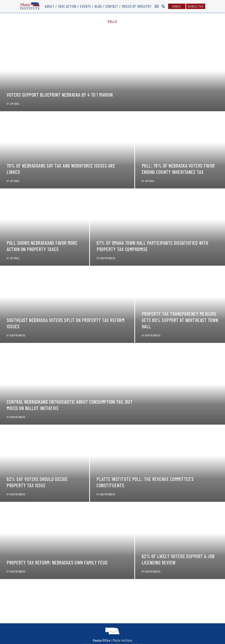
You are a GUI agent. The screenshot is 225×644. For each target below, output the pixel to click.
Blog (98, 6)
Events (86, 6)
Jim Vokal (15, 104)
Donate (177, 6)
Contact (112, 6)
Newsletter (196, 6)
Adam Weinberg (107, 258)
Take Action (67, 6)
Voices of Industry (137, 6)
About (50, 6)
